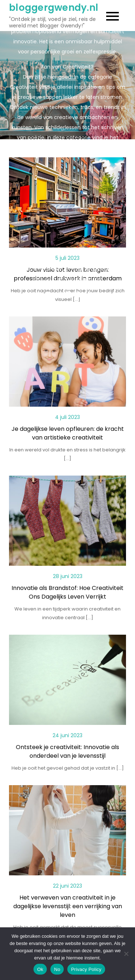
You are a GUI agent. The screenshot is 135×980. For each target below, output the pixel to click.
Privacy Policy (86, 969)
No (57, 969)
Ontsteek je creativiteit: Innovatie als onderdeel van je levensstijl (67, 751)
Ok (40, 969)
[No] (126, 954)
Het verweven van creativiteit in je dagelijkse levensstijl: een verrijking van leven (68, 906)
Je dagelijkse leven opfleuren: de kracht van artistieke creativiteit (68, 433)
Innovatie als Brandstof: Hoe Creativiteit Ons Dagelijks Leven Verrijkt (67, 592)
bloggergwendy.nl (54, 8)
